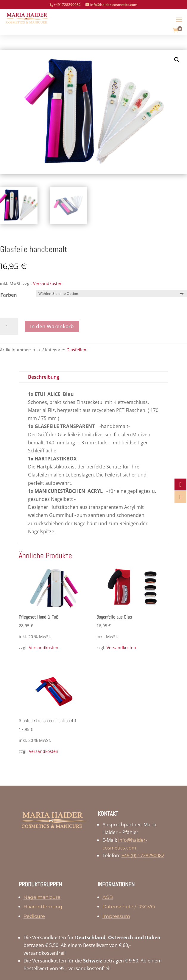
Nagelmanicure (42, 897)
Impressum (116, 916)
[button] (177, 60)
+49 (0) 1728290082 (143, 855)
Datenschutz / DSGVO (129, 907)
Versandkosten (48, 283)
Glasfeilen (76, 350)
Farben (9, 295)
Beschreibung (44, 377)
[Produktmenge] (9, 326)
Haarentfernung (43, 907)
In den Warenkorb (52, 326)
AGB (108, 897)
